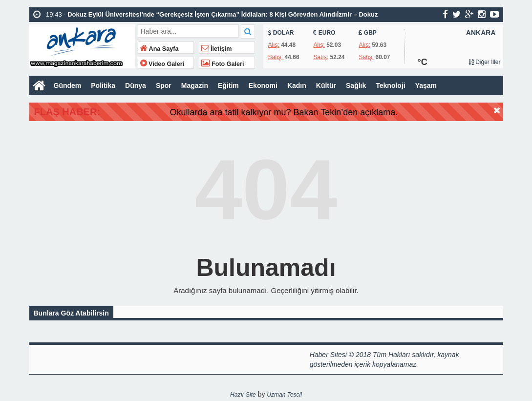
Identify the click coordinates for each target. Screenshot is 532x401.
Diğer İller (485, 62)
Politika (103, 85)
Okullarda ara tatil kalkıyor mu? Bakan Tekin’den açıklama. (310, 112)
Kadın (297, 85)
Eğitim (228, 85)
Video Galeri (162, 64)
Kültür (326, 85)
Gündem (68, 85)
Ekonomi (263, 85)
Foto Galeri (223, 64)
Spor (164, 85)
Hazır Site (243, 395)
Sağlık (356, 85)
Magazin (195, 85)
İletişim (217, 49)
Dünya (136, 85)
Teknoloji (390, 85)
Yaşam (426, 85)
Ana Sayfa (160, 49)
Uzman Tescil (284, 395)
